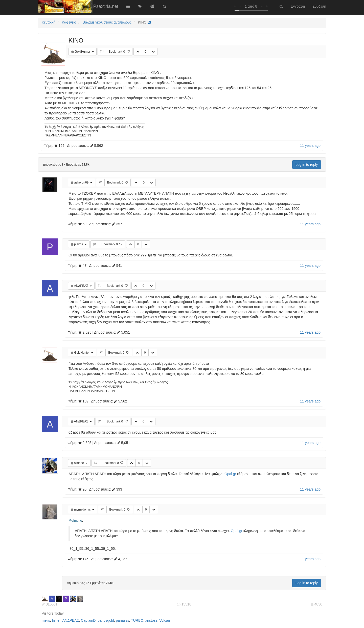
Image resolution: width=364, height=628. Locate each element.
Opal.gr (230, 474)
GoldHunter (83, 52)
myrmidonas (83, 510)
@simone (75, 521)
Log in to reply (307, 165)
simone (79, 463)
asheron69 (82, 183)
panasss (123, 620)
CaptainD (88, 620)
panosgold (106, 620)
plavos (79, 244)
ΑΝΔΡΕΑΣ (82, 286)
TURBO (137, 620)
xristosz (151, 620)
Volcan (165, 620)
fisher (56, 620)
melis (46, 620)
